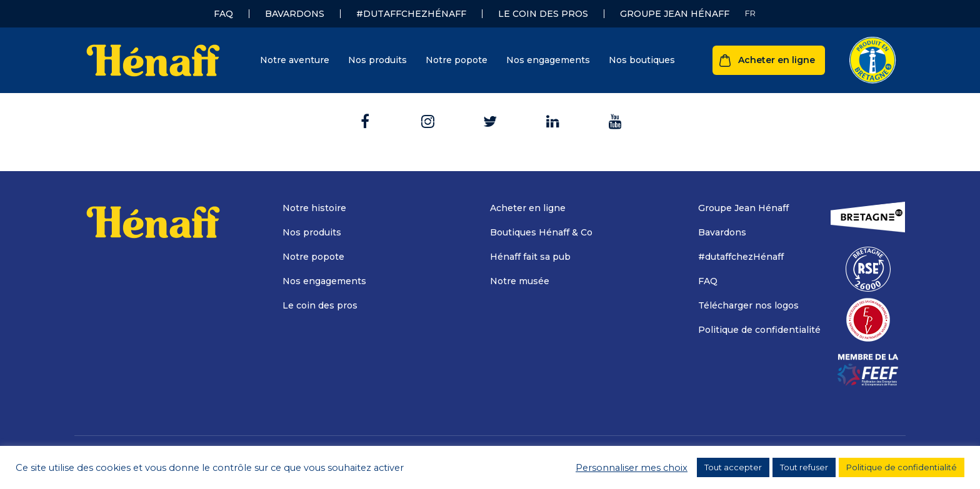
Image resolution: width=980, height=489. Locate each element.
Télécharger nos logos (748, 305)
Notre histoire (314, 208)
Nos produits (377, 60)
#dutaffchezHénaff (411, 14)
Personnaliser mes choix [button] (632, 468)
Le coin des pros (543, 14)
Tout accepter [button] (733, 467)
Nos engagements (548, 60)
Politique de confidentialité (759, 330)
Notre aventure (295, 60)
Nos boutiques (642, 60)
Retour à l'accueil (490, 108)
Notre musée (520, 281)
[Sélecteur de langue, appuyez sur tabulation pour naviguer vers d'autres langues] (750, 13)
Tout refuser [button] (804, 467)
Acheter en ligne (777, 60)
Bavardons (295, 14)
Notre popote (457, 60)
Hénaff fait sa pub (530, 257)
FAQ (223, 14)
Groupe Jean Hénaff (675, 14)
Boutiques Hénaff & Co (541, 232)
